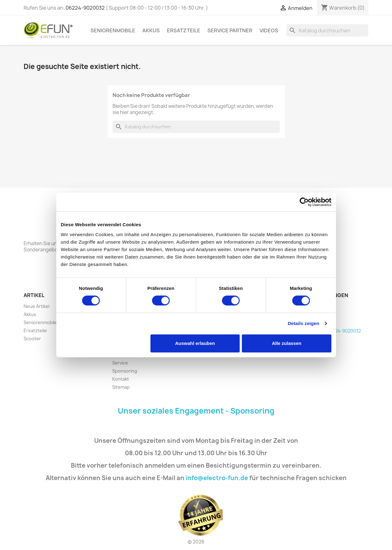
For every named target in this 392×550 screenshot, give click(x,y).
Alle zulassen (286, 343)
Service (120, 363)
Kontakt (121, 379)
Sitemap (121, 387)
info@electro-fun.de (217, 478)
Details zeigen (304, 323)
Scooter (32, 339)
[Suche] (327, 30)
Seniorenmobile (113, 30)
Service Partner (230, 30)
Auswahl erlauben (195, 343)
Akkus (151, 30)
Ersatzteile (184, 30)
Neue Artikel (37, 306)
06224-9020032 (85, 8)
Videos (269, 30)
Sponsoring (125, 371)
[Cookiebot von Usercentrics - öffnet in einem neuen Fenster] (304, 202)
